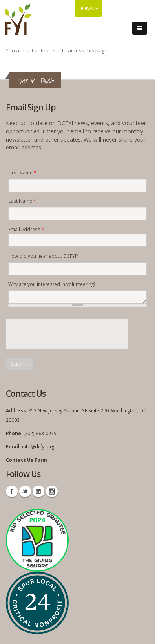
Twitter (25, 491)
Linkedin (38, 491)
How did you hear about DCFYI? (43, 256)
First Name (22, 173)
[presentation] (66, 334)
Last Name (22, 201)
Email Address (26, 229)
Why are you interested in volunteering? (52, 284)
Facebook (12, 491)
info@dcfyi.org (38, 446)
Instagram (52, 491)
